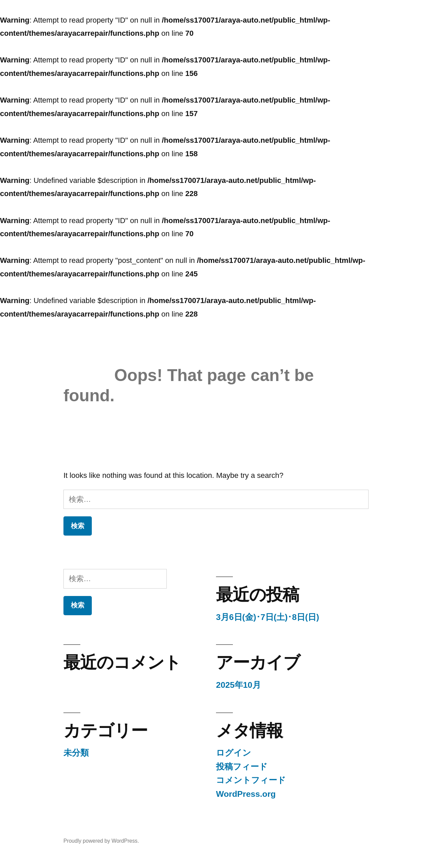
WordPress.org (246, 794)
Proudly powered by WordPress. (101, 841)
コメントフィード (251, 780)
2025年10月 (238, 685)
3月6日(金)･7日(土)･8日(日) (268, 617)
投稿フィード (242, 767)
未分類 (76, 753)
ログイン (234, 753)
